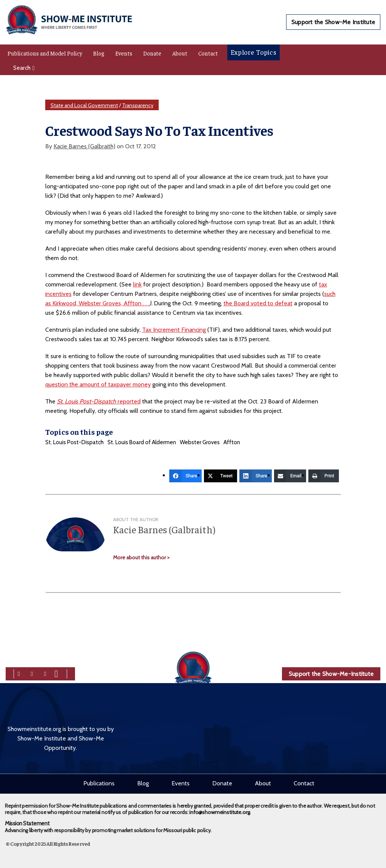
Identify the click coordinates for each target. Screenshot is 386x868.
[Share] (185, 476)
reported (99, 401)
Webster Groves (200, 442)
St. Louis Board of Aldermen (142, 442)
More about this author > (141, 557)
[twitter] (32, 673)
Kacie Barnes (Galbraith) (84, 146)
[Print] (324, 476)
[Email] (290, 476)
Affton (232, 442)
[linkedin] (45, 673)
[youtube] (56, 673)
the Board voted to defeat (258, 303)
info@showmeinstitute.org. (220, 810)
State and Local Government (84, 105)
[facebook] (19, 673)
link (137, 284)
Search (24, 68)
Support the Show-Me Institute (333, 22)
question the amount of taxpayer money (98, 384)
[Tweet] (221, 476)
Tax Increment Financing (174, 330)
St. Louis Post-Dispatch (74, 442)
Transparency (138, 105)
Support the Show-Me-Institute (331, 674)
